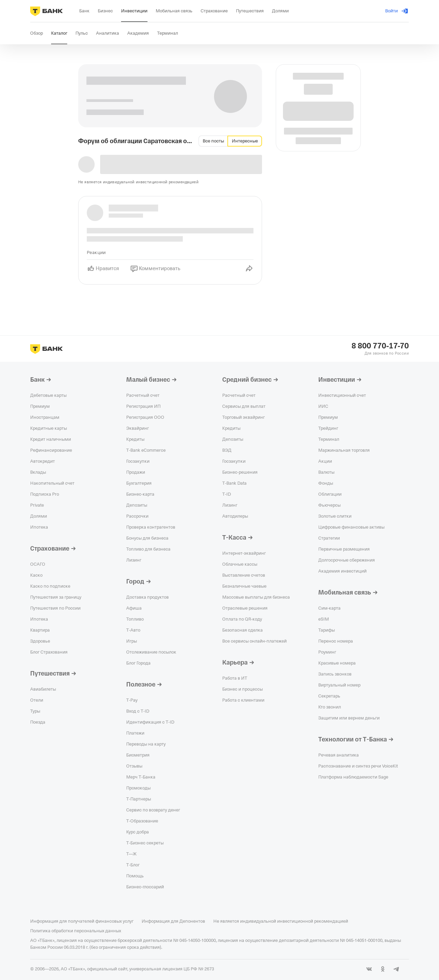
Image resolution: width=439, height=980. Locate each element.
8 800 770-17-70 (380, 346)
